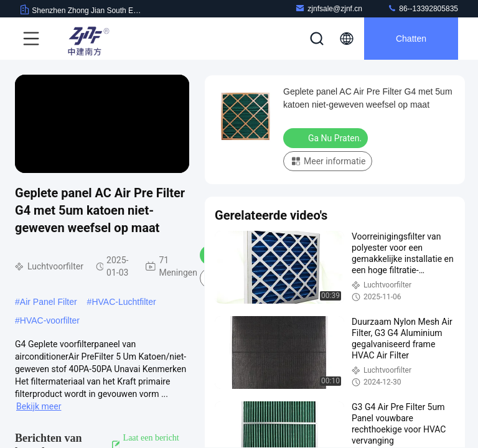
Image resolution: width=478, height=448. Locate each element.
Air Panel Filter (49, 302)
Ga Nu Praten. (327, 138)
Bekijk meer (39, 406)
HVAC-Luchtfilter (124, 302)
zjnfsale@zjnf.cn (329, 8)
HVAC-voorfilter (50, 320)
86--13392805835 (423, 8)
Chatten (411, 39)
